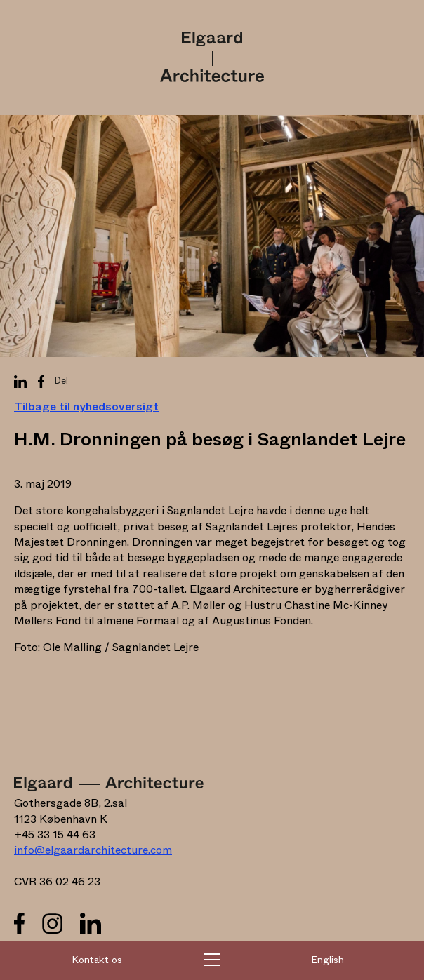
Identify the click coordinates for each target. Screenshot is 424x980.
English (327, 960)
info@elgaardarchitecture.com (93, 850)
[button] (212, 961)
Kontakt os (97, 960)
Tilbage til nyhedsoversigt (86, 407)
